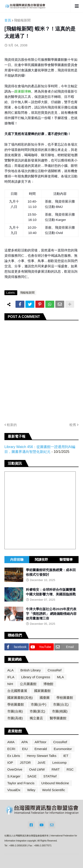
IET (66, 756)
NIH (10, 684)
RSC (70, 769)
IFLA (11, 677)
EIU (25, 749)
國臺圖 (45, 698)
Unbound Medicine (55, 783)
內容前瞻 (17, 559)
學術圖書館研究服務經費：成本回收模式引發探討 (51, 572)
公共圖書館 (28, 684)
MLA (61, 677)
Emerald (41, 749)
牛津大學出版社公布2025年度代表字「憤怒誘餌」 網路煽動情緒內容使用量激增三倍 (51, 614)
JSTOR (25, 763)
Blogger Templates (64, 860)
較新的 (12, 425)
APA (25, 742)
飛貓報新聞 (22, 20)
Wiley (31, 790)
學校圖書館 (65, 698)
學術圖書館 (16, 704)
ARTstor (40, 742)
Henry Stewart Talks (42, 756)
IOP (10, 763)
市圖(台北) (61, 704)
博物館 (48, 684)
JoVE (42, 763)
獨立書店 (36, 718)
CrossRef (55, 670)
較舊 (73, 425)
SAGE (32, 776)
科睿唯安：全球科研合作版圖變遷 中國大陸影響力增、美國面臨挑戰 (51, 592)
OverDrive (15, 769)
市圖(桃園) (60, 711)
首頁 (8, 20)
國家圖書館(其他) (20, 698)
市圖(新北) (37, 711)
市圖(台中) (39, 704)
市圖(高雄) (15, 718)
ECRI (11, 749)
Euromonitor (63, 749)
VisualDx (14, 790)
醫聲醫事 (66, 559)
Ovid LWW (37, 769)
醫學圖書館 (58, 718)
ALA (10, 670)
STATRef (50, 776)
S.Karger (14, 776)
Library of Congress (36, 677)
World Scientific (54, 790)
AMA (11, 742)
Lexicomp (60, 763)
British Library (31, 670)
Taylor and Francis (21, 783)
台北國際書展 (17, 691)
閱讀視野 (41, 559)
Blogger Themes (37, 860)
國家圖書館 (42, 691)
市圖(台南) (15, 711)
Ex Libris (14, 756)
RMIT (56, 769)
